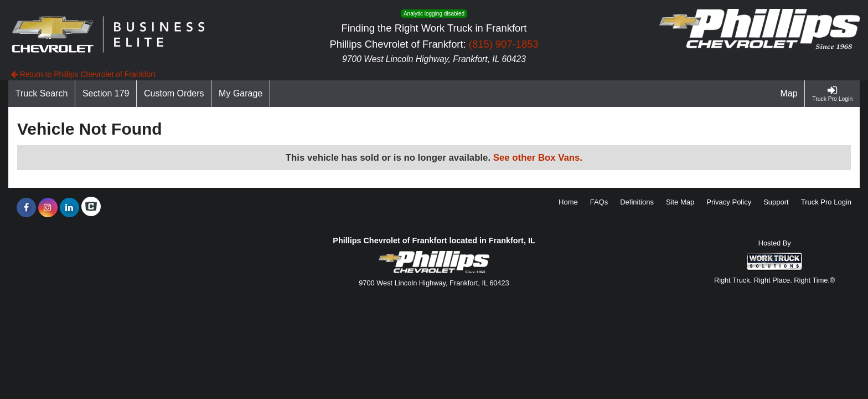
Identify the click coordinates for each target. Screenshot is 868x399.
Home (568, 202)
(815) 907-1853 (504, 44)
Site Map (680, 202)
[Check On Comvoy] (91, 208)
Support (776, 202)
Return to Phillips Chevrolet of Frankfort (83, 74)
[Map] (789, 94)
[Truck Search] (42, 94)
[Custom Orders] (174, 94)
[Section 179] (106, 94)
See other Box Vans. (538, 158)
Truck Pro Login (826, 202)
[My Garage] (241, 94)
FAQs (599, 202)
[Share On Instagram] (48, 208)
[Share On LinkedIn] (69, 208)
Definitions (637, 202)
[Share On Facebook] (26, 208)
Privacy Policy (729, 202)
